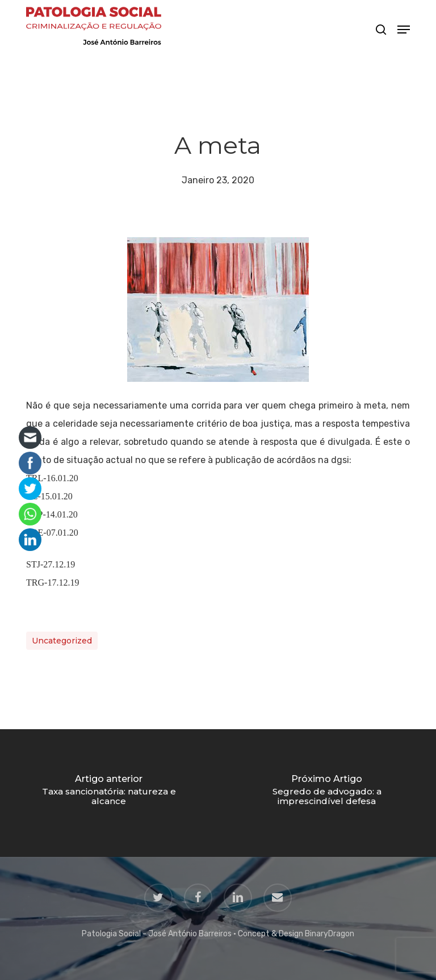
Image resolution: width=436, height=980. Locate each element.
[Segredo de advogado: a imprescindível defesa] (327, 793)
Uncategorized (62, 641)
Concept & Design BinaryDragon (296, 934)
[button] (404, 30)
